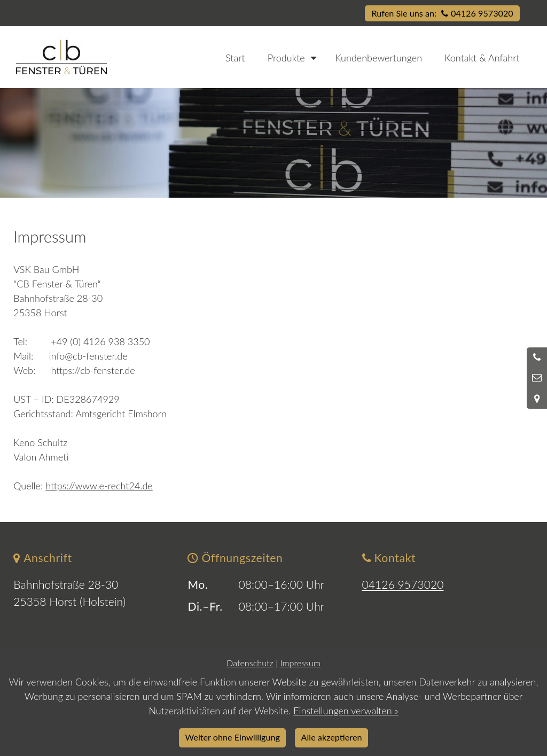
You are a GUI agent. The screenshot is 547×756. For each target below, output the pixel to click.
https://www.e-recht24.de (99, 486)
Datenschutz (250, 663)
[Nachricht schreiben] (537, 378)
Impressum (300, 663)
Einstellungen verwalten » (346, 711)
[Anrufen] (537, 357)
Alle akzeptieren (332, 737)
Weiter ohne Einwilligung (233, 737)
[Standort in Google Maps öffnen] (537, 399)
